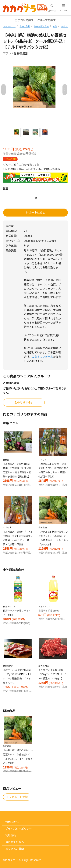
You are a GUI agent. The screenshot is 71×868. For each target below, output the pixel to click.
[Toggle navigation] (52, 8)
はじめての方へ (15, 842)
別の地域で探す (24, 403)
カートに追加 (36, 213)
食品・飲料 (25, 26)
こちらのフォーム (42, 357)
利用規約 (11, 835)
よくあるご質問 (15, 849)
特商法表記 (12, 822)
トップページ (9, 26)
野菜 (55, 26)
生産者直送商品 (41, 26)
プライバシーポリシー (19, 829)
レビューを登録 (17, 797)
